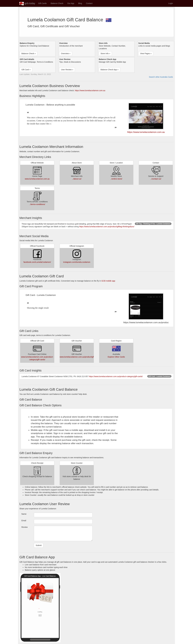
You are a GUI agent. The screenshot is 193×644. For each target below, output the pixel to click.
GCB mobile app (108, 281)
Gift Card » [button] (26, 70)
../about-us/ (77, 179)
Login (171, 3)
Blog (80, 3)
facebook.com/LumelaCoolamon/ (37, 262)
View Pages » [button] (146, 53)
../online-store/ (116, 179)
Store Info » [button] (105, 53)
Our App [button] (71, 3)
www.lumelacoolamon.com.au (37, 179)
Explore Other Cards (116, 357)
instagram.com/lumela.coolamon (77, 262)
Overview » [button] (66, 53)
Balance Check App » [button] (110, 70)
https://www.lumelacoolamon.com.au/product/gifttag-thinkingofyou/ (107, 227)
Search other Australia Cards (161, 77)
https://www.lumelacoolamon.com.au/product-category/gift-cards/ (116, 376)
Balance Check (57, 3)
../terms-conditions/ (37, 204)
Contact (89, 3)
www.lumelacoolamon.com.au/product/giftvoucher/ (81, 357)
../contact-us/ (156, 179)
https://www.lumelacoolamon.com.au (90, 90)
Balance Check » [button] (29, 53)
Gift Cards (42, 3)
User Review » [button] (67, 70)
